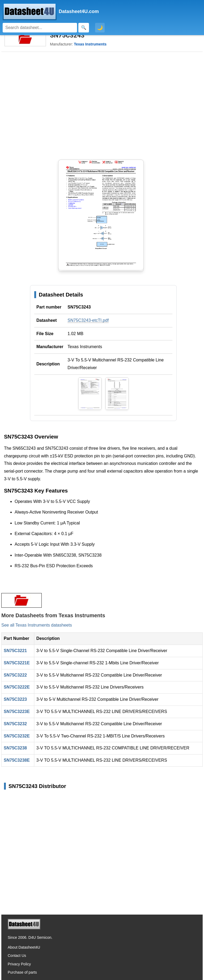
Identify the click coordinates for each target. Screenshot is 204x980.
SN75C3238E (17, 760)
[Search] (40, 28)
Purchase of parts (22, 972)
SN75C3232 (15, 724)
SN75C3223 (15, 699)
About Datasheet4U (24, 947)
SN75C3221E (17, 663)
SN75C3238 (15, 748)
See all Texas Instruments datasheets (37, 625)
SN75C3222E (17, 687)
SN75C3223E (17, 712)
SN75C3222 (15, 675)
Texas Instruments (85, 347)
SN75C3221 (15, 651)
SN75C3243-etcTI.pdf (88, 320)
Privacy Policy (19, 964)
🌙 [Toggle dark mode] (100, 28)
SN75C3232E (17, 736)
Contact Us (17, 956)
